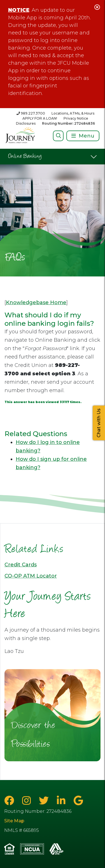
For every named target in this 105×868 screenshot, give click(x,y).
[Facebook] (10, 801)
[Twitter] (45, 801)
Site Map (14, 821)
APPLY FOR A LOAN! (40, 118)
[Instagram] (28, 801)
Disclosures (26, 123)
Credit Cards (21, 565)
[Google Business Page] (78, 801)
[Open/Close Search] (58, 136)
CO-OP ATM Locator (31, 576)
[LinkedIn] (62, 801)
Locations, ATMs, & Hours (73, 113)
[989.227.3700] (31, 113)
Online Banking (25, 157)
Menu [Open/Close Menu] (87, 136)
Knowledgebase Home (36, 302)
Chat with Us (99, 423)
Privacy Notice (76, 118)
